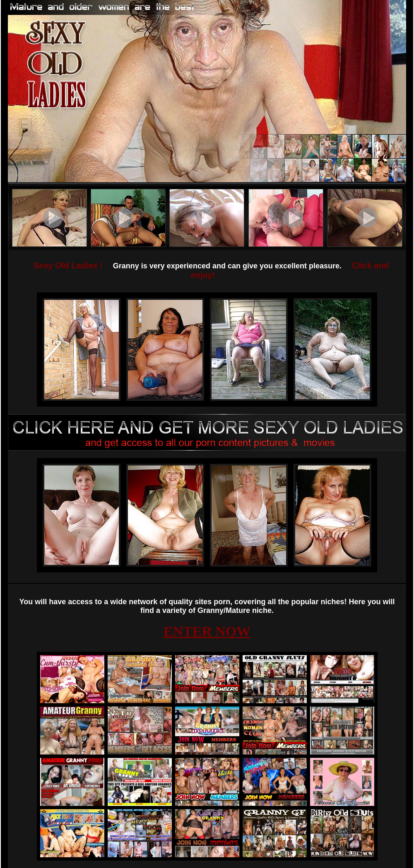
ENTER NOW (207, 631)
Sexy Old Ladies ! (68, 265)
